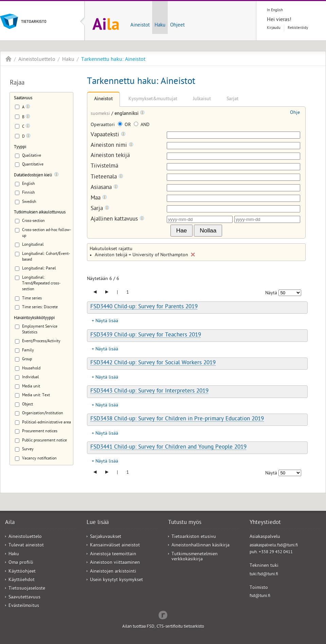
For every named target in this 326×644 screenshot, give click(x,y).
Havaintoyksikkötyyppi (34, 318)
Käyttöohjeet (22, 572)
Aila (8, 59)
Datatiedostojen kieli (33, 176)
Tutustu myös (185, 523)
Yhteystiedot (265, 523)
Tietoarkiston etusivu (194, 537)
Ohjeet (177, 25)
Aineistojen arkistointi (113, 572)
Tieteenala (107, 177)
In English (275, 10)
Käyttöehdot (22, 580)
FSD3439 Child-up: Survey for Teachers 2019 (146, 335)
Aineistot (140, 25)
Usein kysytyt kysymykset (116, 580)
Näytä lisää (107, 321)
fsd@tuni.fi (260, 596)
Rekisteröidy (298, 28)
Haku (160, 25)
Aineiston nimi (112, 146)
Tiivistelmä (104, 167)
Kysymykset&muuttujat (153, 99)
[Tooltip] (28, 108)
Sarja (100, 209)
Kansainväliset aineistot (115, 546)
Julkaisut (202, 99)
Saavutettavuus (24, 598)
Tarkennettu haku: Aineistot (113, 60)
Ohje (295, 113)
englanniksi (127, 114)
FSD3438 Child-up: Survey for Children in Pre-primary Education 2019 (177, 419)
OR (125, 125)
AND (142, 125)
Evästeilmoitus (24, 606)
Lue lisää (98, 523)
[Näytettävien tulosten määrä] (290, 293)
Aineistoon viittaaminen (115, 563)
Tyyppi (20, 147)
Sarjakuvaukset (106, 537)
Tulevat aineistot (26, 546)
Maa (99, 198)
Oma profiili (21, 563)
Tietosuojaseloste (27, 589)
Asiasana (104, 188)
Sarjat (232, 99)
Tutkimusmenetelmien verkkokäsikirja (195, 557)
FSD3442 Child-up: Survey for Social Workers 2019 (153, 363)
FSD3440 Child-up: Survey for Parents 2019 (144, 307)
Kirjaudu (274, 28)
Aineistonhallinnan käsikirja (201, 546)
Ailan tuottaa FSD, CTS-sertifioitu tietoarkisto (163, 627)
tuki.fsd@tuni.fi (264, 575)
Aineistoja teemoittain (113, 554)
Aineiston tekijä (110, 156)
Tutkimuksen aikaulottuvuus (40, 213)
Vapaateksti (108, 135)
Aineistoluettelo (37, 60)
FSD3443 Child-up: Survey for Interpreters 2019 (149, 391)
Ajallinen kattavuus (117, 219)
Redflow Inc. (163, 614)
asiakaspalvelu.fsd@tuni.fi (274, 546)
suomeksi (101, 114)
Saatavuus (23, 98)
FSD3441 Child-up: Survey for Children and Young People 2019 (168, 448)
